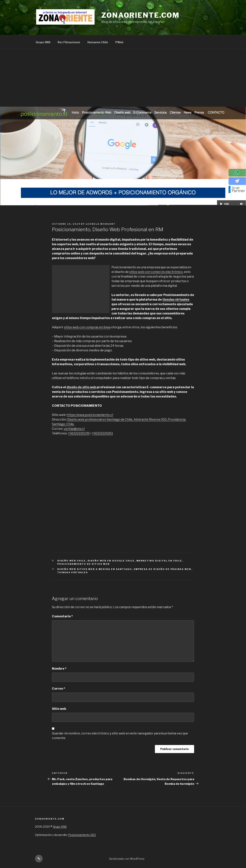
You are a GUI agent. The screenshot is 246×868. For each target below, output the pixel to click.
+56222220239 (79, 433)
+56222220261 (102, 433)
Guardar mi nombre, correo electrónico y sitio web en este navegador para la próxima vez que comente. (120, 736)
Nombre (59, 669)
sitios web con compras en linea (87, 327)
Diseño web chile (72, 561)
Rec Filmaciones (69, 42)
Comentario (62, 616)
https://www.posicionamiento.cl (90, 415)
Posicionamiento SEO (82, 835)
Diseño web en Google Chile (111, 561)
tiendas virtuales (176, 300)
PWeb (119, 42)
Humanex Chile (98, 42)
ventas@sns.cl (74, 429)
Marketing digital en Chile (159, 561)
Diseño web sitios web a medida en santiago (95, 569)
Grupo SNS (43, 42)
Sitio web (59, 709)
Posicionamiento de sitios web (84, 564)
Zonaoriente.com (140, 15)
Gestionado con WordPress (127, 859)
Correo (59, 689)
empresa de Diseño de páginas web (163, 569)
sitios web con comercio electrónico (156, 272)
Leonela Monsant (101, 224)
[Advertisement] (123, 78)
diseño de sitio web (81, 387)
